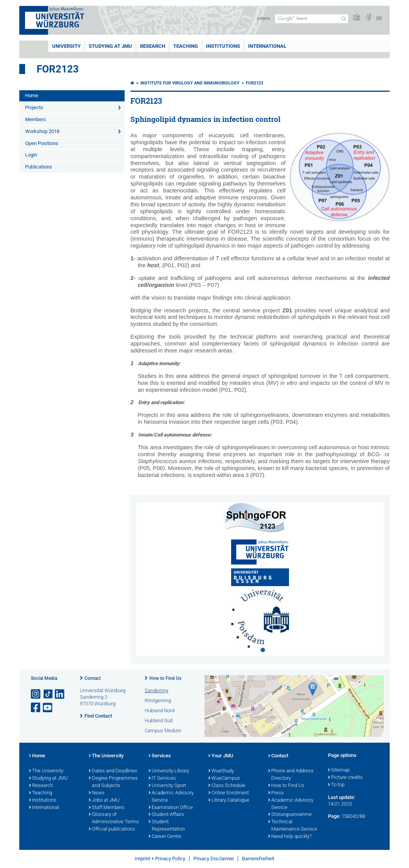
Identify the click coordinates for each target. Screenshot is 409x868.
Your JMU (221, 756)
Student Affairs (166, 815)
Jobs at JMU (104, 801)
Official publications (112, 829)
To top (336, 785)
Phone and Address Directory (291, 775)
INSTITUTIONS (223, 46)
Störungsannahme (290, 815)
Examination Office (171, 808)
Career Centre (165, 837)
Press (276, 793)
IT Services (162, 779)
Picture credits (345, 778)
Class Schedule (227, 786)
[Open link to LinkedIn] (60, 694)
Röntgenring (158, 700)
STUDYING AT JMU (110, 46)
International (267, 46)
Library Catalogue (229, 801)
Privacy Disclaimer (214, 859)
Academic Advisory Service (171, 797)
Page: (334, 816)
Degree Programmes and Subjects (113, 782)
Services (160, 756)
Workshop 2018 (42, 131)
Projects (34, 107)
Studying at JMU (48, 779)
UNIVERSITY (66, 46)
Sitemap (339, 770)
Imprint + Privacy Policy (160, 859)
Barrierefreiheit (258, 859)
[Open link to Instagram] (36, 694)
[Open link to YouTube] (48, 708)
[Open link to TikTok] (48, 694)
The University (46, 771)
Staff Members (107, 808)
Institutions (43, 801)
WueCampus (224, 779)
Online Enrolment (229, 793)
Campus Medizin (163, 731)
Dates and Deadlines (113, 771)
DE (379, 18)
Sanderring (156, 690)
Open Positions (42, 143)
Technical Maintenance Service (293, 826)
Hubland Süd (159, 721)
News (97, 793)
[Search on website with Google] (312, 19)
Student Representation (167, 826)
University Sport (167, 786)
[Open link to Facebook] (36, 708)
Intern (264, 18)
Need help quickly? (290, 837)
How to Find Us (165, 678)
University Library (169, 771)
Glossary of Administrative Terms (114, 818)
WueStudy (221, 771)
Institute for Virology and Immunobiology (190, 83)
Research (41, 786)
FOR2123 (58, 69)
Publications (39, 167)
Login (31, 155)
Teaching (186, 46)
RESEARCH (153, 46)
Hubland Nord (160, 710)
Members (35, 119)
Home (32, 95)
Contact (93, 678)
